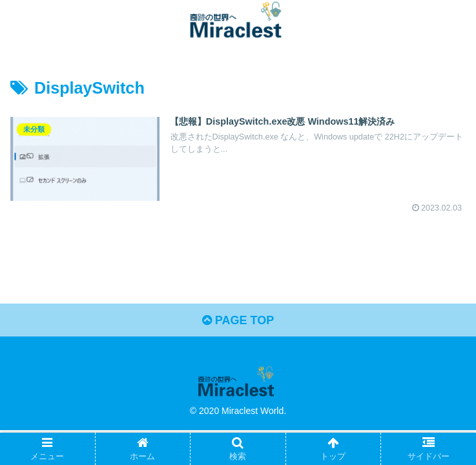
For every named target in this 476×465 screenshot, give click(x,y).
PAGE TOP (238, 320)
